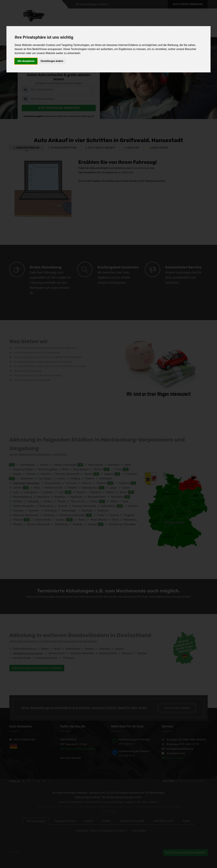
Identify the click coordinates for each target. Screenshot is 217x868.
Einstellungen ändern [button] (52, 61)
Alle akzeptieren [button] (26, 61)
